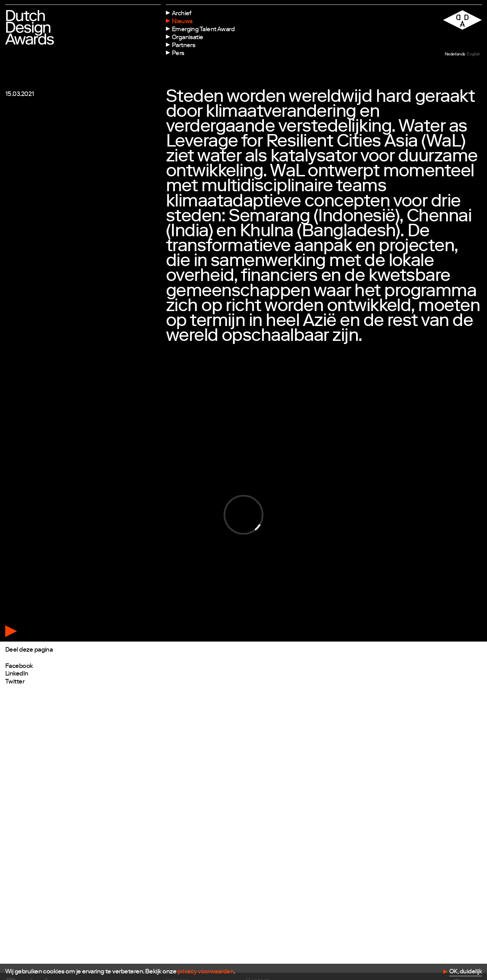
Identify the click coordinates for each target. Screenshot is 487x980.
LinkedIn (17, 674)
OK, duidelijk (466, 972)
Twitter (15, 682)
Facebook (19, 666)
